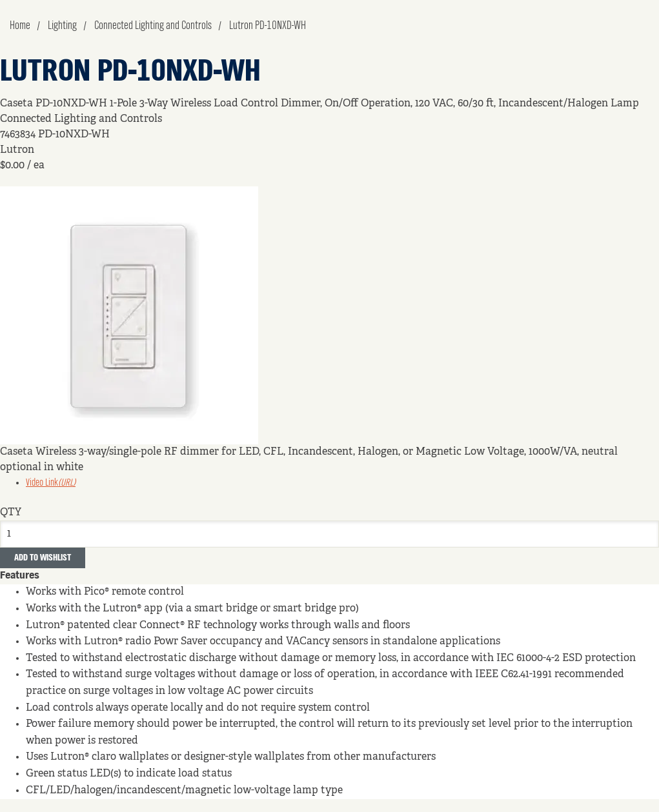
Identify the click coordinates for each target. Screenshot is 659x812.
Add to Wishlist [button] (43, 558)
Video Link (51, 483)
